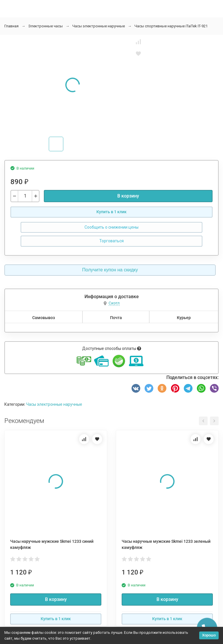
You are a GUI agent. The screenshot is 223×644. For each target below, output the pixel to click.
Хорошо (209, 635)
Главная (11, 26)
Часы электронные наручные (99, 26)
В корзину (128, 196)
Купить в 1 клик (111, 212)
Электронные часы (45, 26)
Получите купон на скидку (110, 270)
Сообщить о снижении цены (111, 227)
